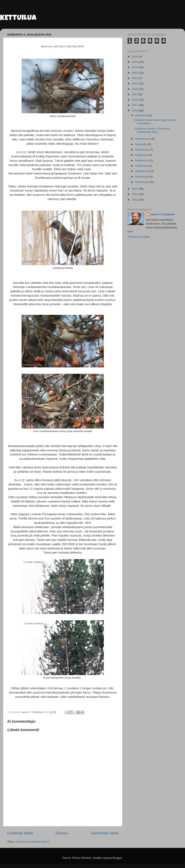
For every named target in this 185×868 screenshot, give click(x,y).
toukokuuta (142, 160)
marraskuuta (143, 139)
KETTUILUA (18, 18)
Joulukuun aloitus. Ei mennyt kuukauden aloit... (152, 130)
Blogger (117, 858)
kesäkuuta (142, 155)
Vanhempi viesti (105, 833)
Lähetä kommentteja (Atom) (32, 842)
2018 (135, 100)
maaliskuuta (143, 171)
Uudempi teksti (20, 833)
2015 (135, 189)
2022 (135, 78)
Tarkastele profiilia (139, 237)
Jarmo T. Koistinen (162, 214)
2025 (135, 62)
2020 (135, 89)
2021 (135, 83)
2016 (135, 111)
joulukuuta (142, 115)
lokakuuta (141, 144)
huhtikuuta (142, 166)
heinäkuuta (142, 150)
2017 (135, 105)
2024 (135, 67)
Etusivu (62, 833)
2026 (135, 57)
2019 (135, 94)
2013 (135, 200)
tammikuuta (143, 182)
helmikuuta (142, 177)
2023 (135, 73)
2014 (135, 194)
